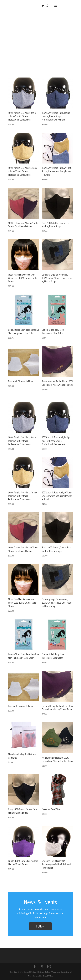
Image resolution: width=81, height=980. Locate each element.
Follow (40, 926)
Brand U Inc (48, 976)
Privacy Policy (44, 972)
